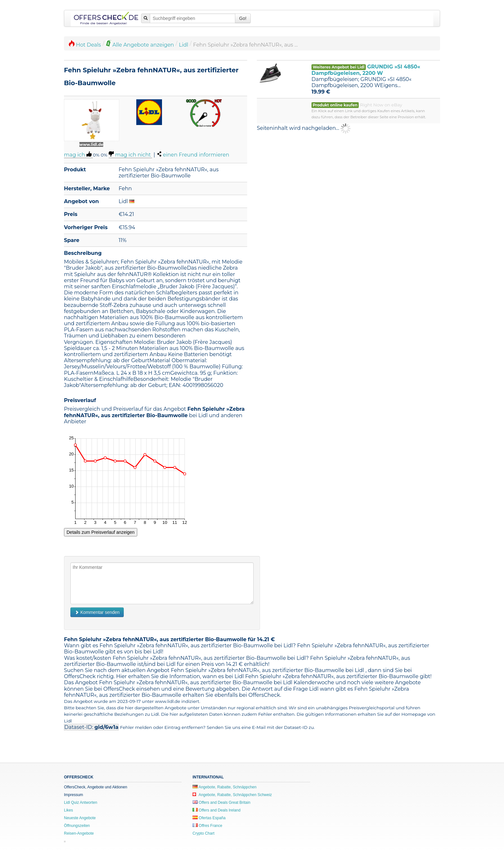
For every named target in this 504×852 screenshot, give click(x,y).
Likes (68, 810)
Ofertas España (209, 818)
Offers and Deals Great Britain (221, 803)
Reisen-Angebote (79, 833)
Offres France (207, 826)
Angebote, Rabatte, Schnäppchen (225, 787)
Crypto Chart (203, 833)
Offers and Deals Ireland (216, 810)
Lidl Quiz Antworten (81, 803)
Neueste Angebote (80, 818)
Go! (243, 18)
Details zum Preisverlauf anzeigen (101, 532)
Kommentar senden (97, 612)
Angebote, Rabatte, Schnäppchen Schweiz (232, 795)
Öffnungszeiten (77, 826)
